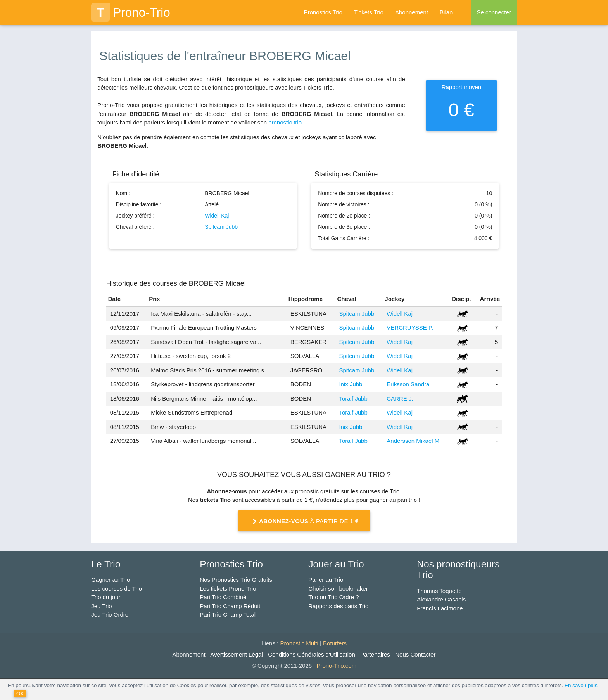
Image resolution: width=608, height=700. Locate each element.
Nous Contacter (415, 654)
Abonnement (412, 12)
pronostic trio (285, 122)
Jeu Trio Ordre (110, 614)
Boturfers (335, 643)
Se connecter (494, 12)
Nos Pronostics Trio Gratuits (236, 580)
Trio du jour (106, 597)
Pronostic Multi (299, 643)
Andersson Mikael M (413, 441)
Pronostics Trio (323, 12)
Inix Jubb (351, 384)
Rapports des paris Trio (338, 606)
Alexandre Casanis (441, 599)
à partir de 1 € (304, 522)
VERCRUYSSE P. (410, 328)
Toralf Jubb (353, 398)
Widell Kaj (217, 216)
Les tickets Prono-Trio (228, 589)
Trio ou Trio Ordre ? (333, 597)
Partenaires (375, 654)
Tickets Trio (369, 12)
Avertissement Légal (237, 654)
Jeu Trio (101, 606)
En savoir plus (581, 685)
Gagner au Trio (111, 580)
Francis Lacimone (440, 608)
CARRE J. (400, 398)
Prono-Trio (131, 12)
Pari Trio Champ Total (228, 614)
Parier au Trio (326, 580)
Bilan (446, 12)
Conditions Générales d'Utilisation (312, 654)
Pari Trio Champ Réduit (230, 606)
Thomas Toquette (439, 591)
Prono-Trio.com (336, 666)
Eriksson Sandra (408, 384)
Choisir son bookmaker (338, 589)
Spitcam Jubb (221, 227)
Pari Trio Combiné (223, 597)
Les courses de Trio (117, 589)
